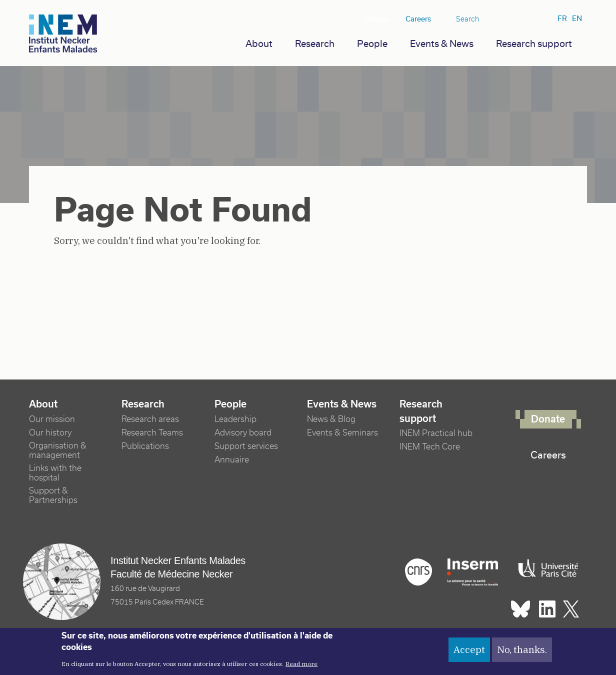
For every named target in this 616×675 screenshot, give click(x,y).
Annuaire (232, 460)
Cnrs (418, 572)
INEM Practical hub (436, 433)
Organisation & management (58, 450)
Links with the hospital (55, 473)
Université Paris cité (545, 568)
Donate (378, 19)
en (577, 18)
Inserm (472, 572)
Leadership (235, 419)
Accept (469, 653)
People (372, 44)
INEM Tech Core (430, 447)
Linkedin (517, 19)
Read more (301, 667)
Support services (246, 446)
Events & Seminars (342, 433)
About (259, 44)
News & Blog (331, 419)
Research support (534, 44)
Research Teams (152, 433)
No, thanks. (522, 653)
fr (562, 18)
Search (468, 19)
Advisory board (243, 433)
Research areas (150, 419)
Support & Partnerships (53, 495)
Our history (50, 433)
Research (315, 44)
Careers (418, 19)
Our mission (52, 419)
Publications (145, 446)
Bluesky (500, 19)
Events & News (442, 44)
